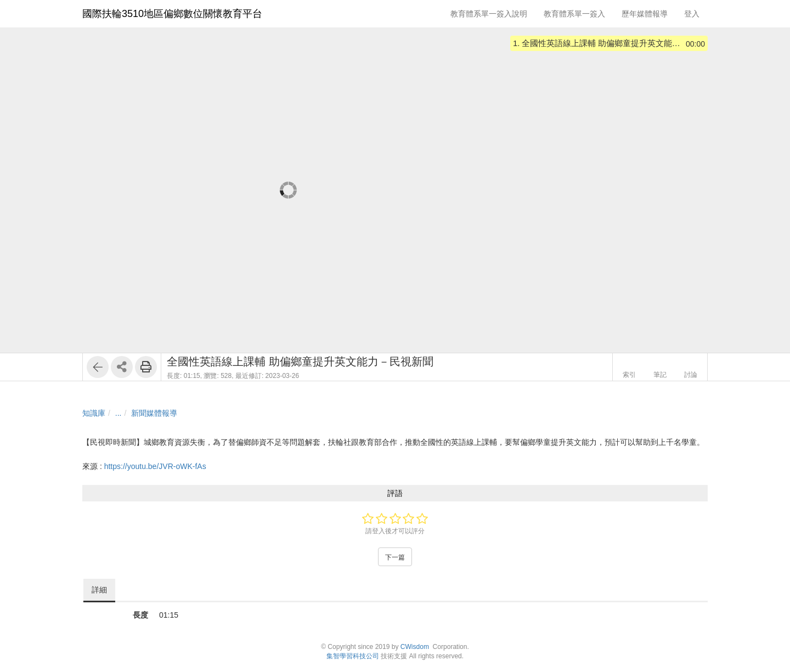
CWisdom (415, 647)
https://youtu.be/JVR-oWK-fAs (155, 466)
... (119, 413)
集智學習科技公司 (353, 656)
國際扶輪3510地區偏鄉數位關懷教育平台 (172, 14)
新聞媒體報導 (154, 413)
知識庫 (94, 413)
